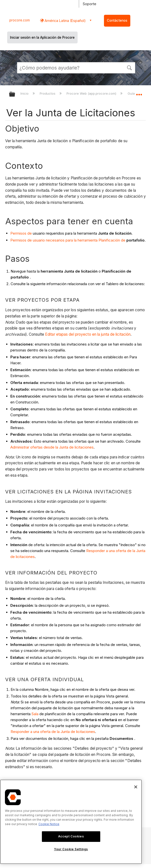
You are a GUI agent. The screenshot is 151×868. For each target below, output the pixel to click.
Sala (35, 714)
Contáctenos (117, 20)
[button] (129, 67)
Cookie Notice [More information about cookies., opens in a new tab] (49, 824)
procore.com (20, 20)
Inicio (25, 93)
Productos (48, 93)
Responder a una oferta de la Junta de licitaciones (53, 732)
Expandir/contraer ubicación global (139, 93)
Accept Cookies (71, 836)
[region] (71, 822)
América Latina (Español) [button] (65, 21)
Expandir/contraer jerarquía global (15, 95)
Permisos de (21, 233)
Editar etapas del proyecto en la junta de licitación (88, 334)
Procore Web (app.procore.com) (92, 93)
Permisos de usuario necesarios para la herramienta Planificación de (68, 240)
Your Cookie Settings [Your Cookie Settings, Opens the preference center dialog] (71, 849)
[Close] (136, 787)
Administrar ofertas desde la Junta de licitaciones (52, 447)
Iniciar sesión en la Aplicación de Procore (42, 37)
